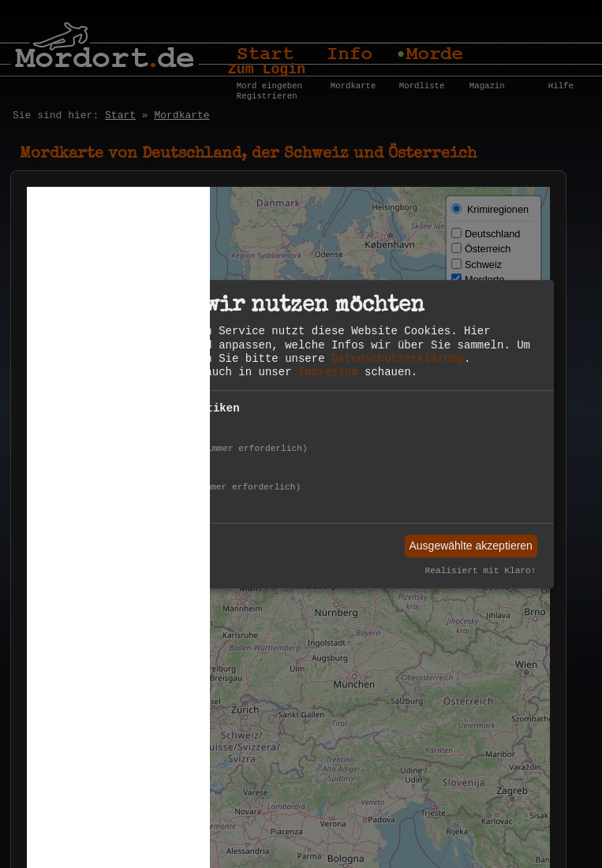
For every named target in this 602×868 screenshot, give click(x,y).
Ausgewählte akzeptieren (470, 546)
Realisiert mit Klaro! (481, 572)
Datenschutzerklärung (398, 359)
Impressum (328, 372)
